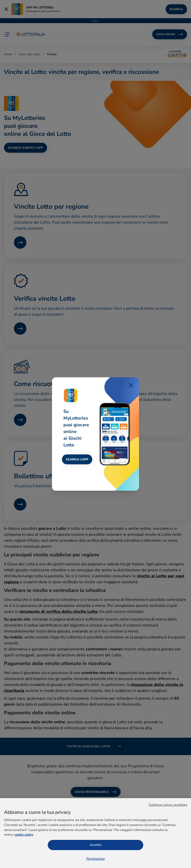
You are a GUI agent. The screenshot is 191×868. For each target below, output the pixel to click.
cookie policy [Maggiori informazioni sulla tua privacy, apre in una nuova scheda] (24, 853)
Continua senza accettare (168, 823)
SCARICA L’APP (77, 459)
